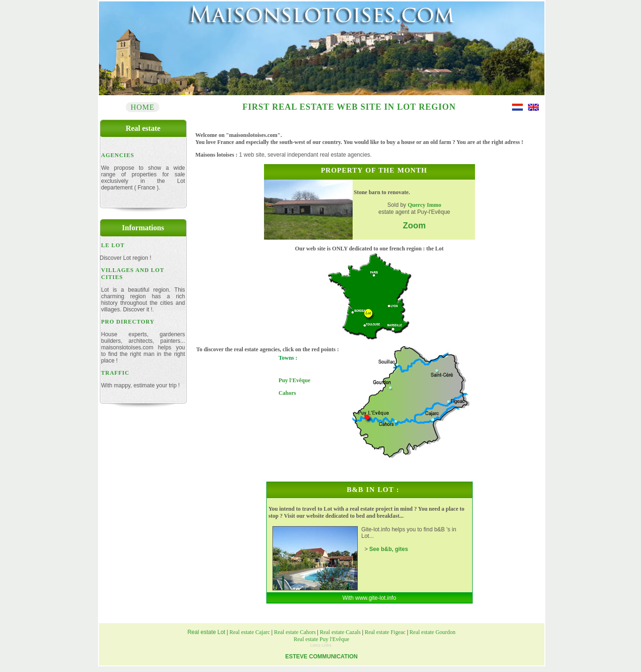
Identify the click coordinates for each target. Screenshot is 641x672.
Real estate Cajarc (249, 632)
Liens (316, 645)
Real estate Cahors (295, 632)
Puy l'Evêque (294, 380)
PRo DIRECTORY (128, 322)
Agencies (118, 155)
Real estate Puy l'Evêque (321, 639)
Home (142, 107)
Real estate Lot (207, 632)
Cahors (287, 393)
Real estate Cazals (340, 632)
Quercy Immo (424, 205)
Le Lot (113, 245)
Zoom (414, 226)
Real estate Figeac (386, 632)
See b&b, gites (389, 549)
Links (327, 645)
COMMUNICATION (333, 657)
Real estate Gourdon (432, 632)
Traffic (115, 373)
